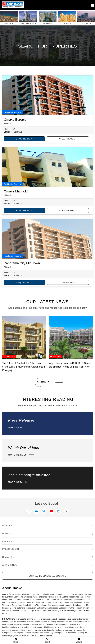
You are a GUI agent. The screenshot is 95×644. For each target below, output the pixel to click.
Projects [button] (7, 534)
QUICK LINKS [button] (9, 565)
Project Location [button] (11, 549)
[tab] (47, 525)
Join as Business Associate (47, 576)
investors (7, 541)
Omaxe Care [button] (9, 557)
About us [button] (7, 525)
